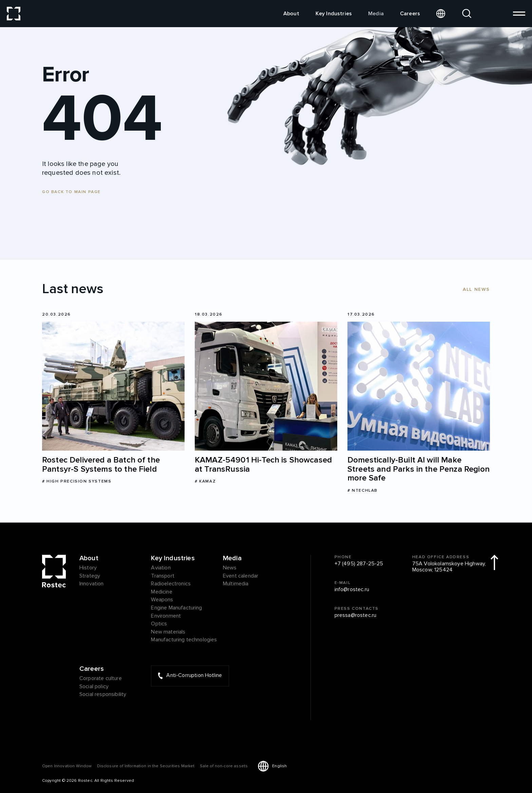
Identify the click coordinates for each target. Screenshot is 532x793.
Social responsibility (103, 695)
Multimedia (236, 584)
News (230, 568)
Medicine (161, 592)
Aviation (161, 568)
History (88, 568)
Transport (163, 576)
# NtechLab (363, 490)
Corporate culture (101, 679)
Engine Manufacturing (176, 608)
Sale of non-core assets (224, 766)
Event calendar (241, 576)
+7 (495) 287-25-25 (359, 564)
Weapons (162, 600)
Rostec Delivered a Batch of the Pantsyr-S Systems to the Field (101, 465)
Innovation (92, 584)
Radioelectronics (171, 584)
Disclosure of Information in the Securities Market (146, 766)
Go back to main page (71, 192)
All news (476, 289)
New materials (168, 632)
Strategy (90, 576)
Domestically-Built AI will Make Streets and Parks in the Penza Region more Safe (419, 469)
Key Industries (334, 14)
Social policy (94, 687)
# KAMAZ (205, 481)
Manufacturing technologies (184, 640)
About (291, 14)
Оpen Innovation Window (67, 766)
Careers (410, 14)
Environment (166, 616)
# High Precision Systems (77, 481)
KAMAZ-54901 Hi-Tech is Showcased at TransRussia (263, 465)
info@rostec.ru (352, 590)
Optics (159, 624)
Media (376, 14)
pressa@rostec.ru (356, 616)
